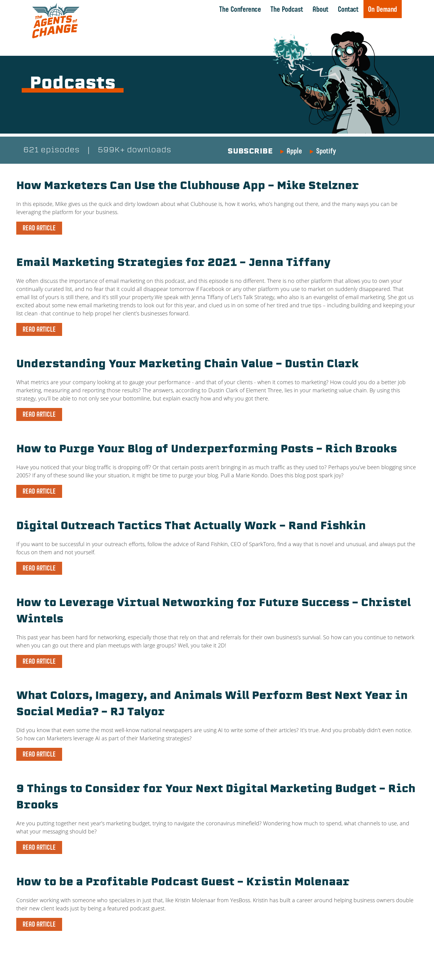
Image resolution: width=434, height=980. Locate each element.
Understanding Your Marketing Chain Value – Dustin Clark (197, 365)
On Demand (382, 9)
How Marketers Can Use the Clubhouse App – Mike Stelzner (197, 187)
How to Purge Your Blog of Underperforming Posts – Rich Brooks (217, 450)
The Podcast (286, 9)
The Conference (240, 9)
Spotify (326, 151)
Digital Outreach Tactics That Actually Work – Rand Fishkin (201, 527)
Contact (348, 9)
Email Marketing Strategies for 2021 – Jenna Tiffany (181, 264)
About (320, 9)
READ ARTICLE (39, 228)
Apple (294, 151)
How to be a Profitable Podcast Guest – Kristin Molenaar (192, 883)
